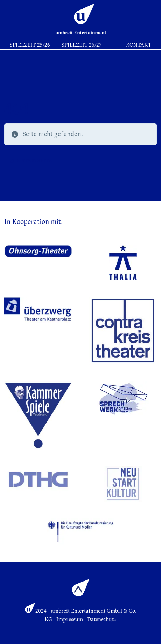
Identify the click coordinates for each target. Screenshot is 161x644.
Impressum (70, 619)
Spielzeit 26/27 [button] (82, 45)
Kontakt (139, 45)
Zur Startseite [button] (31, 161)
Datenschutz (102, 619)
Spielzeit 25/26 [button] (30, 45)
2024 (41, 611)
